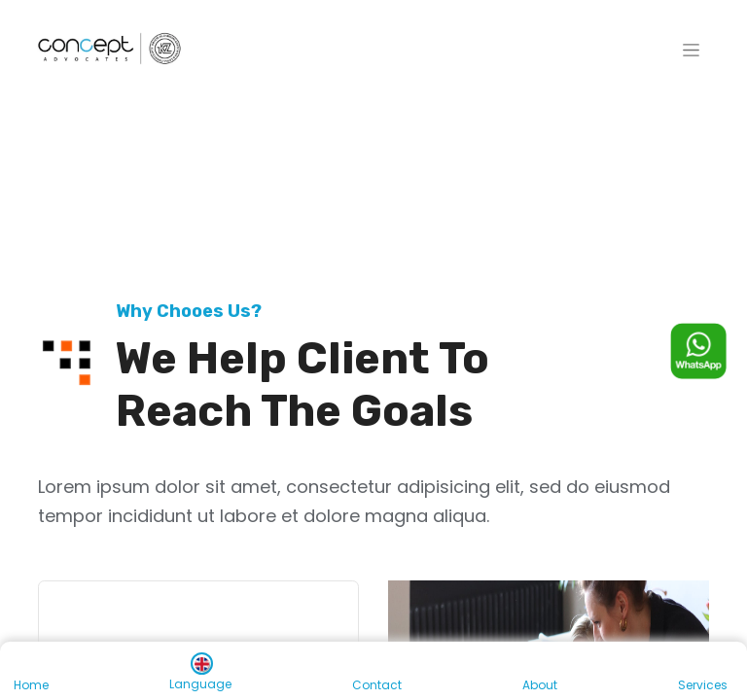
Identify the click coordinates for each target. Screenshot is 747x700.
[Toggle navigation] (691, 50)
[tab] (198, 616)
